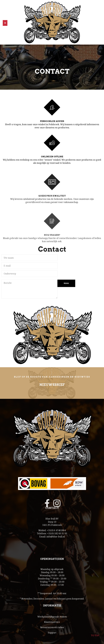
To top (95, 634)
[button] (5, 23)
